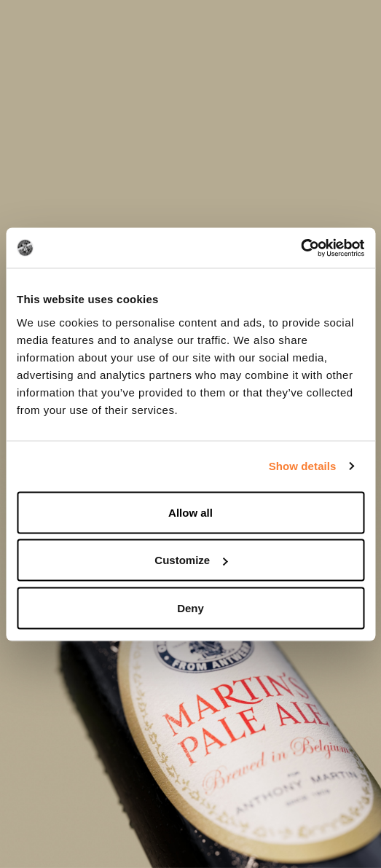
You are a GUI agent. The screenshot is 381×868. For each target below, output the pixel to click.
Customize (191, 560)
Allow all (190, 512)
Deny (190, 607)
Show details (303, 466)
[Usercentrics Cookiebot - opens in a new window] (301, 248)
